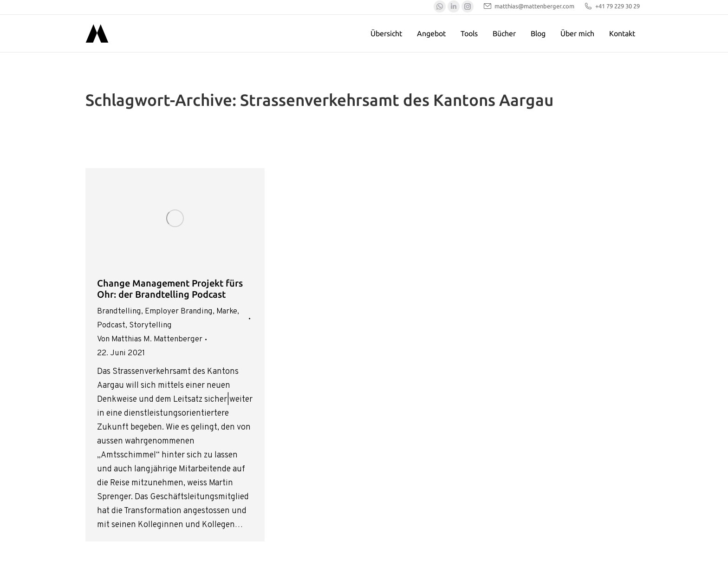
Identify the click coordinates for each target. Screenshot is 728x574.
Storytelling (150, 326)
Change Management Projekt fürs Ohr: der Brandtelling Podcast (170, 289)
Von (150, 339)
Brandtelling (119, 312)
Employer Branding (179, 312)
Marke (227, 312)
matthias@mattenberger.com (529, 6)
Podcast (111, 326)
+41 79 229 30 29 (612, 6)
